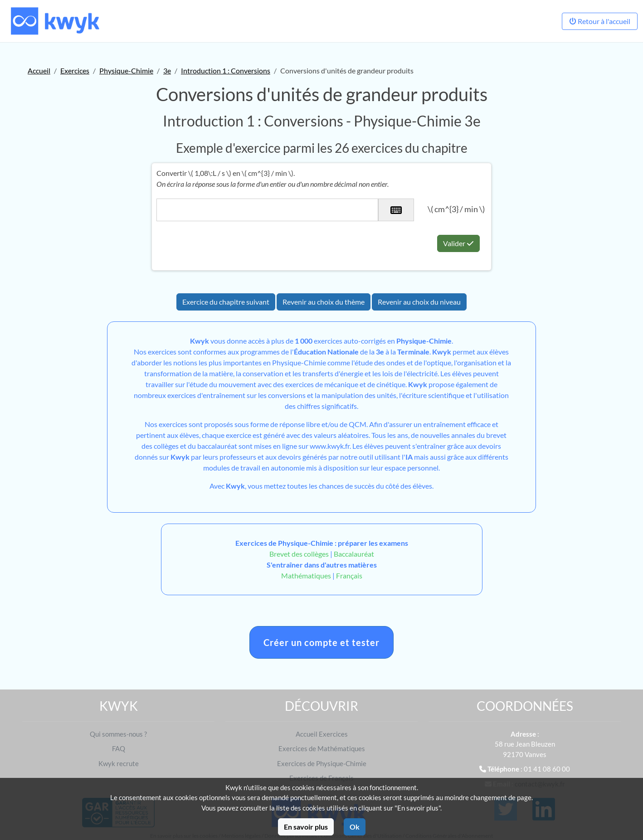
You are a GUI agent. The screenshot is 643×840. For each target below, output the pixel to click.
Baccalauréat (354, 554)
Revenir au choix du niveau (419, 302)
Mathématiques (306, 575)
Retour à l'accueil (600, 21)
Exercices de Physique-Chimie (322, 763)
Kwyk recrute (119, 763)
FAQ (119, 748)
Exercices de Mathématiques (322, 748)
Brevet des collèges (300, 554)
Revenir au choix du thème (324, 302)
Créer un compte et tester (321, 642)
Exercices (75, 70)
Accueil (39, 70)
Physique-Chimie (126, 70)
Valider (458, 243)
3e (167, 70)
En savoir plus (306, 827)
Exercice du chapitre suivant (226, 302)
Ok (355, 827)
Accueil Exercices (322, 734)
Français (349, 575)
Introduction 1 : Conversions (226, 70)
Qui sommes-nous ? (118, 734)
